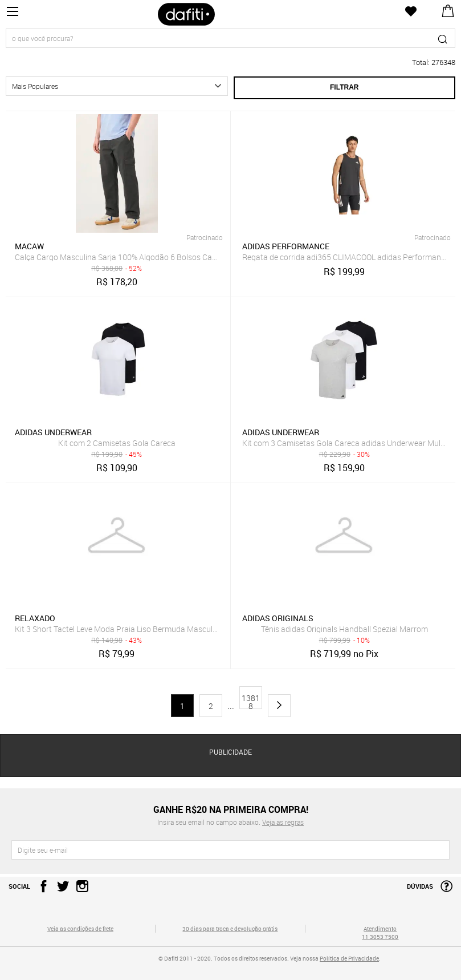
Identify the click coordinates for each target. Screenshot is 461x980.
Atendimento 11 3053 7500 (380, 933)
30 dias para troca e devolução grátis (230, 929)
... (231, 706)
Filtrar (344, 87)
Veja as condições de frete (80, 929)
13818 (251, 701)
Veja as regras (283, 822)
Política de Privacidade (349, 958)
